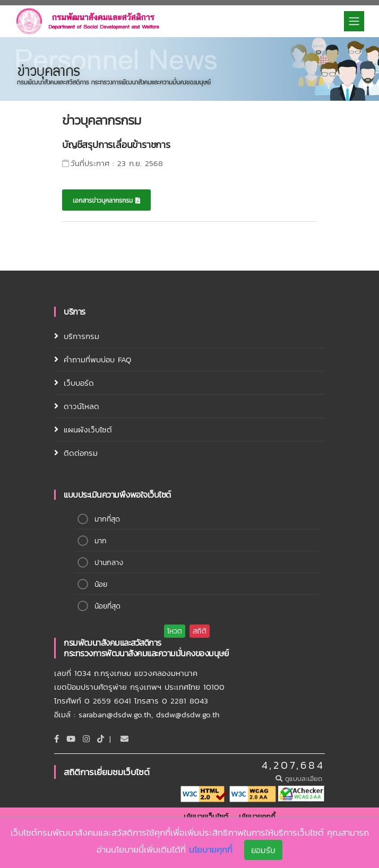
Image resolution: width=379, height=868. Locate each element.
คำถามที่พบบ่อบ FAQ (97, 359)
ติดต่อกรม (81, 453)
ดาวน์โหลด (81, 406)
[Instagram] (86, 739)
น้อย (101, 584)
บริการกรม (81, 336)
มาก (101, 541)
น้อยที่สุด (107, 606)
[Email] (124, 739)
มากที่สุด (107, 519)
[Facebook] (57, 739)
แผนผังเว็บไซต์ (88, 429)
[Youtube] (71, 739)
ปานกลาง (109, 563)
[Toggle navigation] (354, 21)
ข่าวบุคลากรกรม (101, 120)
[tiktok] (101, 739)
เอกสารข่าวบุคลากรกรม (106, 201)
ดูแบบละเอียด (300, 779)
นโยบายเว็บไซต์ (206, 817)
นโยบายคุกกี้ (257, 817)
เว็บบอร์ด (79, 383)
